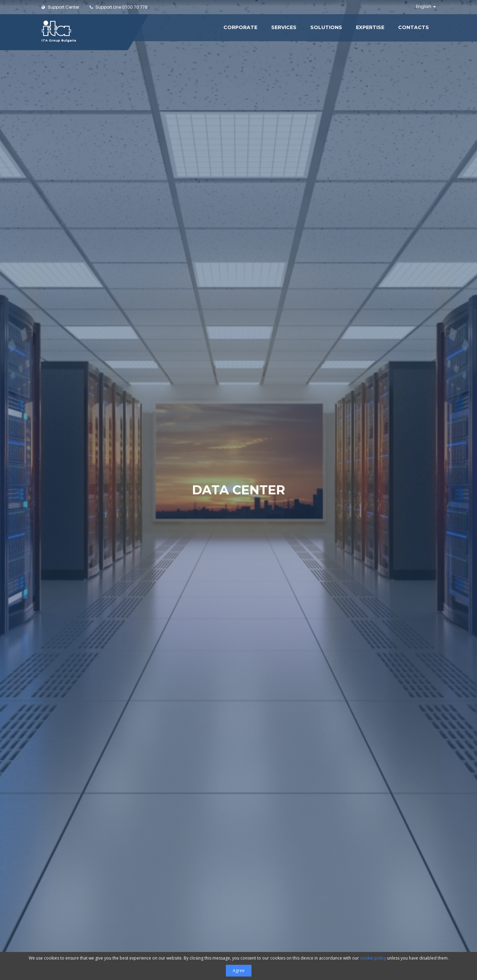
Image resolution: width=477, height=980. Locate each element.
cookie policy (373, 958)
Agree (239, 970)
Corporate (240, 27)
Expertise (370, 27)
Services (284, 27)
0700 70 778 (119, 7)
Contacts (414, 27)
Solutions (326, 27)
